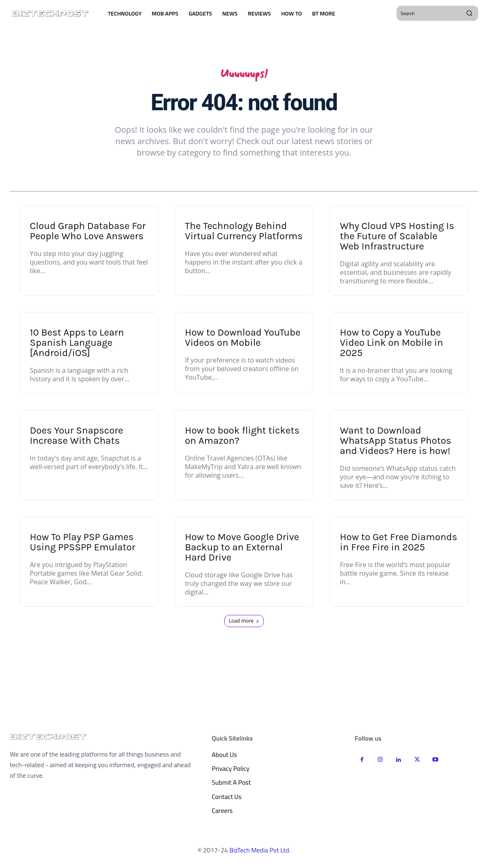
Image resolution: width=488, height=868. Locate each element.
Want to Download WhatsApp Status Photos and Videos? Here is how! (396, 443)
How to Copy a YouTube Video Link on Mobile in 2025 (391, 345)
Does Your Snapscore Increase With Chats (77, 438)
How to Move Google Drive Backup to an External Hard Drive (242, 550)
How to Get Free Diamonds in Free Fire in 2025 (398, 544)
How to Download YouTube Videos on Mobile (243, 340)
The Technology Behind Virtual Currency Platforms (244, 233)
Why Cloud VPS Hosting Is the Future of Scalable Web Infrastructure (397, 238)
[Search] (469, 13)
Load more (244, 623)
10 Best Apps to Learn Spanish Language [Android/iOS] (77, 345)
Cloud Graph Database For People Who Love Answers (88, 233)
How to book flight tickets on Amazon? (242, 438)
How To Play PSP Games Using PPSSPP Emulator (82, 544)
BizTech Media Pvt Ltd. (260, 852)
